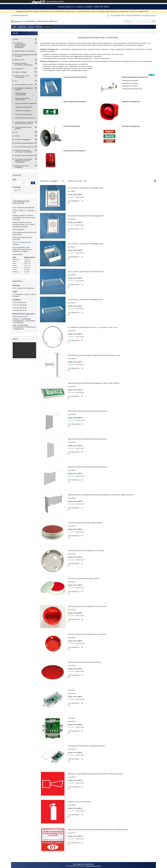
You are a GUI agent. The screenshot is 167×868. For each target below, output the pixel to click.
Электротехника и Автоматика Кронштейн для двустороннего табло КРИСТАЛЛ (101, 495)
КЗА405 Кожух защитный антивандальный (85, 300)
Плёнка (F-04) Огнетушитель (79, 802)
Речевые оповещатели (72, 126)
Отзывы (31, 27)
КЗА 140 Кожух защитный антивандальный (85, 188)
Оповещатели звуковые (130, 81)
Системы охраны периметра (25, 155)
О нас (14, 27)
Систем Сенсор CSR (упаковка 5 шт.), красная (87, 634)
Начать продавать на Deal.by (55, 1)
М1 (16, 81)
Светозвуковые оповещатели (74, 151)
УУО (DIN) (71, 718)
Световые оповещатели (131, 126)
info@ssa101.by (23, 316)
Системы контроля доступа (24, 147)
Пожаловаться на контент (93, 866)
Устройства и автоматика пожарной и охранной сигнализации (23, 161)
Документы (22, 27)
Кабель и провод (21, 72)
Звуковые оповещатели (131, 102)
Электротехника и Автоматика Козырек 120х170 (87, 439)
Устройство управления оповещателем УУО (86, 746)
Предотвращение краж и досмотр (23, 128)
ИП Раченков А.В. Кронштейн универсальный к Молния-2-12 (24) (94, 355)
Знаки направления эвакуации (75, 102)
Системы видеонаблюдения (24, 143)
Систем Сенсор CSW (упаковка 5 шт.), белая (86, 551)
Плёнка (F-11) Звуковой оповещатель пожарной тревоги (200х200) (95, 774)
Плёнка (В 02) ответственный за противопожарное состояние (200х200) (98, 830)
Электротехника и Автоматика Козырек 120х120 (87, 411)
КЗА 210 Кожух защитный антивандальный (85, 244)
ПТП (16, 132)
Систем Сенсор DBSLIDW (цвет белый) (83, 579)
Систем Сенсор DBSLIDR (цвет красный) (84, 662)
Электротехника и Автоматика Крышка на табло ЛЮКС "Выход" (94, 383)
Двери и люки (19, 60)
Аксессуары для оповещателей (75, 77)
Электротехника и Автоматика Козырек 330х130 (87, 467)
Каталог (47, 27)
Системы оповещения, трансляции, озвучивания (24, 151)
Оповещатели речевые (130, 86)
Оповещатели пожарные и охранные (24, 89)
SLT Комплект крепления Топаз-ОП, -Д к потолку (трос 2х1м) (93, 327)
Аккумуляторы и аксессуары (25, 51)
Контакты (39, 27)
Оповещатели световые (130, 83)
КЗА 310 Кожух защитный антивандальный (85, 272)
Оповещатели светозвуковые (132, 89)
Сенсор (17, 136)
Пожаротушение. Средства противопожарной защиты (24, 123)
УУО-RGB (71, 690)
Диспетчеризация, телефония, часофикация (24, 64)
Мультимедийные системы (24, 84)
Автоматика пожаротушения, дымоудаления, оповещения (21, 45)
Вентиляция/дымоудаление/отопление (25, 55)
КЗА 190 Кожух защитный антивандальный (85, 216)
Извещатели (19, 68)
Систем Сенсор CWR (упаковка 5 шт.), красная (87, 606)
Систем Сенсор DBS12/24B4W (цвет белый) (85, 523)
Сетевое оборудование (23, 140)
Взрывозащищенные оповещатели (135, 77)
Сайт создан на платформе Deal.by (84, 864)
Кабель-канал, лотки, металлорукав (22, 76)
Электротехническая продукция (22, 166)
